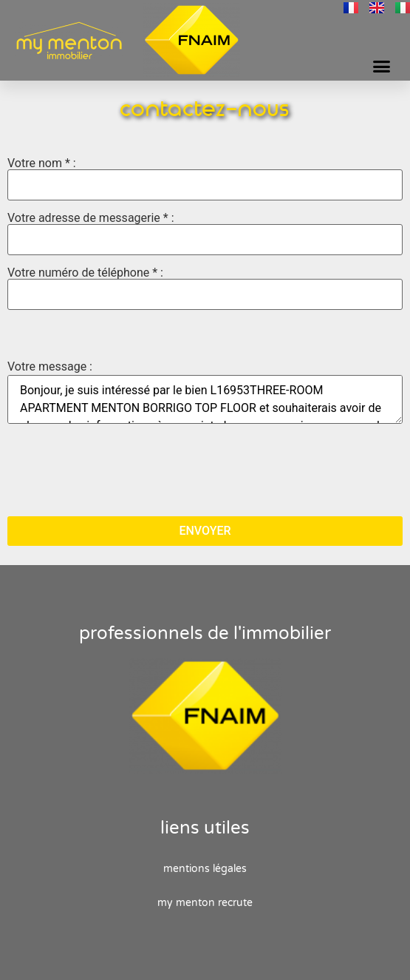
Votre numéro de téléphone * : (205, 288)
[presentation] (120, 470)
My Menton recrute (205, 903)
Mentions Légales (205, 869)
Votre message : (50, 367)
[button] (382, 67)
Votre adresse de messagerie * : (205, 234)
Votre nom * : (205, 179)
